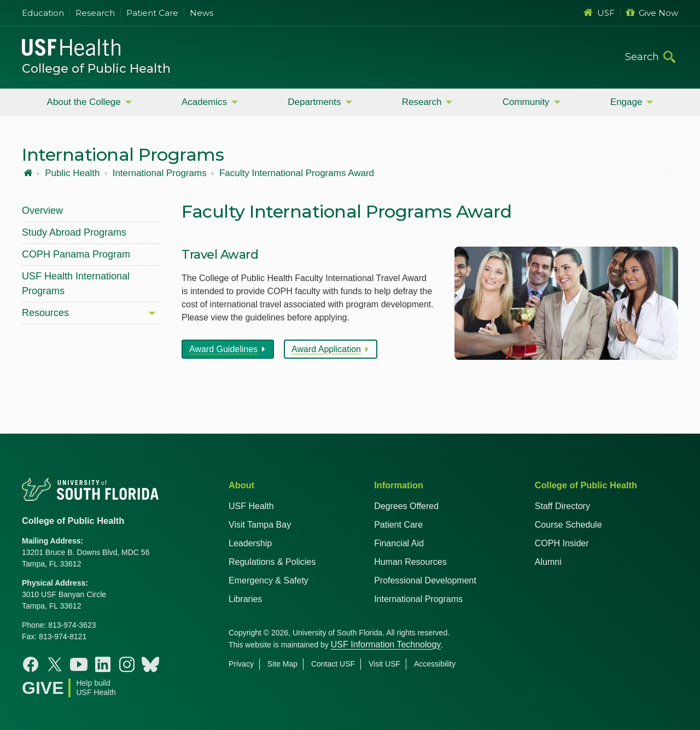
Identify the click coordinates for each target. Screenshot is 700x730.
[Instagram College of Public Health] (127, 664)
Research (95, 13)
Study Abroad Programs (74, 232)
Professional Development (425, 580)
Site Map (282, 664)
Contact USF (333, 664)
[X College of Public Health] (55, 664)
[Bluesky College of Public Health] (150, 664)
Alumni (548, 562)
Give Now (652, 13)
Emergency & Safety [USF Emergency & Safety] (269, 580)
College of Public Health (96, 69)
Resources (45, 313)
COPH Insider (562, 543)
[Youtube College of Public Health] (79, 664)
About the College (84, 102)
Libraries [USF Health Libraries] (245, 599)
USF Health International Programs (76, 284)
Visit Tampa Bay (260, 525)
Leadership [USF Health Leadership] (250, 543)
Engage (626, 102)
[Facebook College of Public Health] (31, 664)
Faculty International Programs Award (297, 173)
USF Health (251, 506)
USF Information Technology (386, 644)
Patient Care (152, 13)
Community (526, 102)
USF (599, 13)
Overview (42, 211)
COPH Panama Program (76, 254)
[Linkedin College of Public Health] (103, 664)
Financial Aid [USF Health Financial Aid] (399, 543)
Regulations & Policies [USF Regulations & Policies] (272, 562)
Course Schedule (568, 525)
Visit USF (384, 664)
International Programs (160, 173)
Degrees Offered (406, 506)
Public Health (72, 173)
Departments (314, 102)
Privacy (241, 664)
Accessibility (435, 664)
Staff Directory (562, 506)
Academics (204, 102)
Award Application (326, 349)
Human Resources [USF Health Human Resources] (410, 562)
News (202, 13)
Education (43, 13)
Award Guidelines (223, 349)
